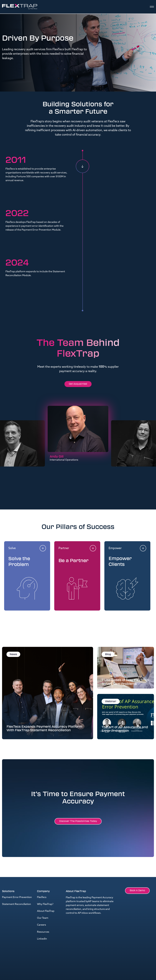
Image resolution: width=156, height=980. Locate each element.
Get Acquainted (78, 384)
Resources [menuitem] (43, 932)
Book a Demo (137, 890)
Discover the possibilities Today (78, 821)
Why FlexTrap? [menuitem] (45, 904)
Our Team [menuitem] (43, 918)
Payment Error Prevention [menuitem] (17, 897)
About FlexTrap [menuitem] (46, 911)
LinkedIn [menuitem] (42, 939)
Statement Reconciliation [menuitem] (17, 904)
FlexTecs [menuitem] (42, 897)
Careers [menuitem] (42, 925)
